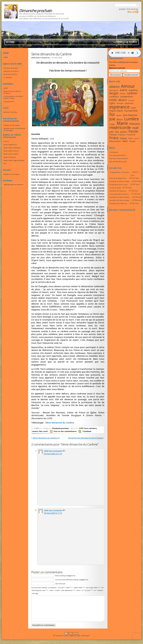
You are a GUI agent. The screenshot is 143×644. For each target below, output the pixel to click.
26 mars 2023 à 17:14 (53, 454)
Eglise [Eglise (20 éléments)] (112, 103)
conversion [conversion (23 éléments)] (127, 96)
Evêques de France (11, 71)
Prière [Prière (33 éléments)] (114, 138)
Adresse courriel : (117, 68)
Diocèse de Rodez (11, 68)
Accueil (10, 42)
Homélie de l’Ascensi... (118, 191)
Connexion (114, 152)
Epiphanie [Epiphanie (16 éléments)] (129, 103)
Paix (41, 431)
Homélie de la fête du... (119, 203)
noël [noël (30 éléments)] (135, 128)
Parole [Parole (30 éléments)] (133, 131)
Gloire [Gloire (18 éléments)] (119, 115)
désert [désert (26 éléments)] (123, 100)
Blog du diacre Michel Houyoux (12, 92)
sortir (46, 431)
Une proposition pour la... (120, 194)
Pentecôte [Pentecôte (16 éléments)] (131, 135)
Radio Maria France (11, 151)
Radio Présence (10, 157)
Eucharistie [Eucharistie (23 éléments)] (131, 111)
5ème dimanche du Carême (60, 423)
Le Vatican (8, 77)
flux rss (131, 12)
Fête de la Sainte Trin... (119, 178)
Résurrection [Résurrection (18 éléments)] (115, 141)
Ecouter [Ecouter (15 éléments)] (131, 100)
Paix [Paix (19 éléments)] (117, 132)
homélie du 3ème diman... (120, 200)
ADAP (6, 57)
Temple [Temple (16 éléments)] (132, 141)
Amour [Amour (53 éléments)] (128, 86)
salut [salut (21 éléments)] (125, 141)
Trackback (87, 431)
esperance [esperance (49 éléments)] (119, 107)
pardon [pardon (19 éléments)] (124, 132)
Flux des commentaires (119, 158)
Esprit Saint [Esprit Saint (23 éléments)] (116, 111)
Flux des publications (118, 155)
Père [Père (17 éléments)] (131, 138)
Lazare (35, 431)
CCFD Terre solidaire (88, 428)
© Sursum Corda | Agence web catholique (72, 635)
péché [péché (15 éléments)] (137, 139)
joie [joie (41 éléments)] (112, 119)
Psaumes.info (9, 101)
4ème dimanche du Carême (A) (46, 438)
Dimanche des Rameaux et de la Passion (86, 438)
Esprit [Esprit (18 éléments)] (133, 108)
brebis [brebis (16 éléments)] (123, 94)
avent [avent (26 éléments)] (124, 90)
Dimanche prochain (60, 428)
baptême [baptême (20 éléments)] (133, 90)
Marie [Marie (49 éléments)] (122, 123)
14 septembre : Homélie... (120, 172)
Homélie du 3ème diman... (120, 197)
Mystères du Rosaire (12, 174)
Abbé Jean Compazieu (53, 451)
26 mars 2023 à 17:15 (53, 513)
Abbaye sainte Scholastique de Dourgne (14, 129)
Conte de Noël (115, 188)
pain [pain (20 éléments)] (111, 132)
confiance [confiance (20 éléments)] (114, 97)
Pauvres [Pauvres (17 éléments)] (122, 135)
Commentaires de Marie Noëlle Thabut (13, 97)
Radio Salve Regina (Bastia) (14, 160)
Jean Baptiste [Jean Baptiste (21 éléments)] (130, 115)
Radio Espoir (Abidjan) (12, 148)
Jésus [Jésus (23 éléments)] (120, 119)
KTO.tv (6, 141)
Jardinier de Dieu (10, 74)
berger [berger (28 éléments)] (114, 93)
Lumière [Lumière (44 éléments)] (131, 119)
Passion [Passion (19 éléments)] (113, 135)
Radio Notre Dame (11, 154)
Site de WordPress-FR (118, 162)
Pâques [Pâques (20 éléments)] (123, 138)
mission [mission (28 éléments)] (135, 124)
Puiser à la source (128, 9)
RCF (5, 163)
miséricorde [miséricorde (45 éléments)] (120, 127)
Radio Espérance (10, 145)
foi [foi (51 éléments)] (112, 114)
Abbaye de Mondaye (12, 125)
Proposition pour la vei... (119, 184)
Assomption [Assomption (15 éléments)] (114, 90)
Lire (52, 139)
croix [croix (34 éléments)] (113, 100)
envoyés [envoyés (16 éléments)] (120, 103)
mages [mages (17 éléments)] (112, 124)
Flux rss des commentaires (65, 431)
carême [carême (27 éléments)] (132, 93)
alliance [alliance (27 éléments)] (114, 87)
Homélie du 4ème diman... (120, 181)
